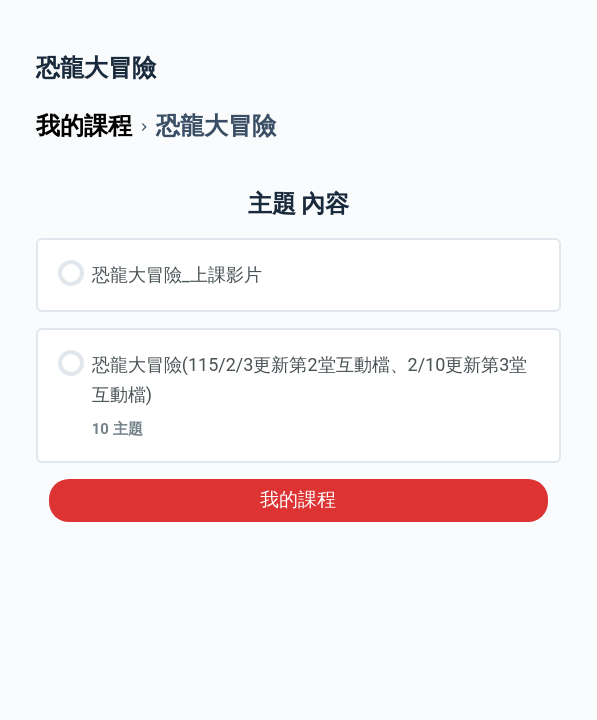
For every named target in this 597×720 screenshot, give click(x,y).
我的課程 (298, 500)
